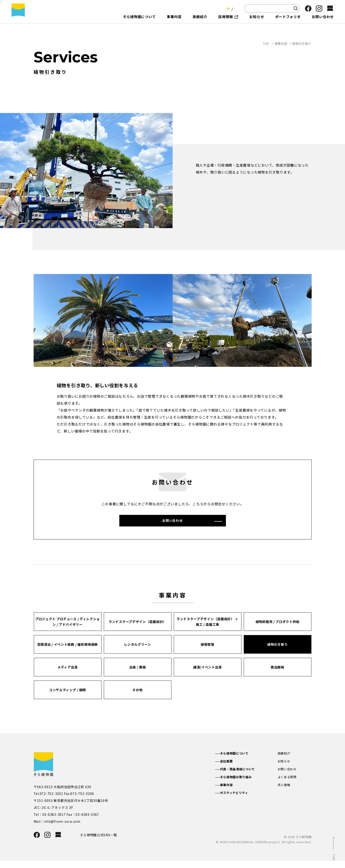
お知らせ (284, 768)
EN (236, 8)
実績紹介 (284, 760)
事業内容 (281, 44)
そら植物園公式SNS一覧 (100, 842)
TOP (266, 44)
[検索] (296, 8)
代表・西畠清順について (243, 777)
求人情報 (284, 793)
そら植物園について (239, 760)
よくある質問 (288, 785)
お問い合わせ (288, 777)
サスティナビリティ (239, 801)
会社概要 (231, 768)
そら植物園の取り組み (241, 785)
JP (227, 8)
